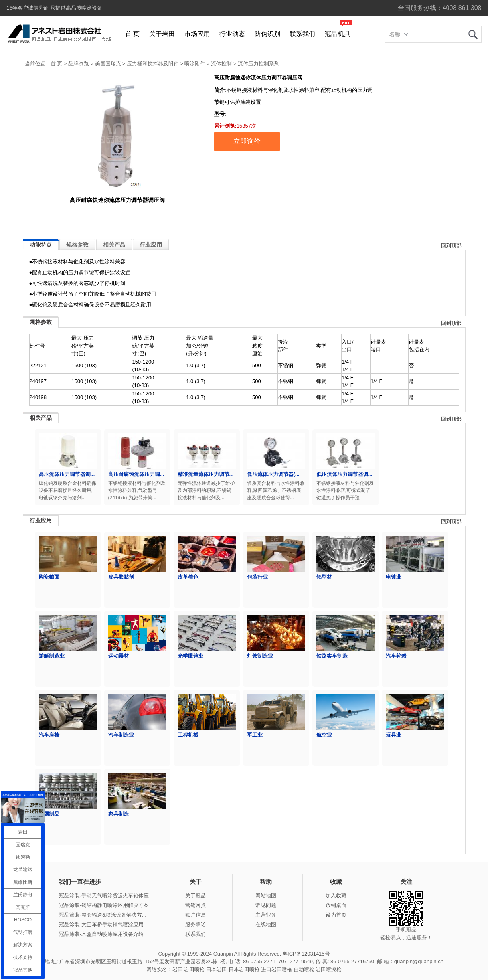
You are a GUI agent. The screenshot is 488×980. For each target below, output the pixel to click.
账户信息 (196, 915)
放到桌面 (336, 905)
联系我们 (302, 34)
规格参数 (77, 245)
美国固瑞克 (108, 64)
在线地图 (266, 924)
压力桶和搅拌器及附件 (153, 64)
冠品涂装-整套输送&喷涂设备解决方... (103, 915)
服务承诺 (196, 924)
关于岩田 (162, 34)
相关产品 (114, 245)
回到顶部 (451, 246)
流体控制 (221, 64)
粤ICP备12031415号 (306, 954)
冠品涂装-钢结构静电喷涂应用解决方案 (104, 905)
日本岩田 (217, 969)
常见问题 (266, 905)
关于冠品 (196, 896)
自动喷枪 (304, 969)
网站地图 (266, 896)
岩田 (473, 34)
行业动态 (232, 34)
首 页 (132, 34)
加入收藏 (336, 896)
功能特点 (41, 245)
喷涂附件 (195, 64)
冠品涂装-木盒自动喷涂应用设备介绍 (101, 934)
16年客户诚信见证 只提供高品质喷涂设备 (54, 8)
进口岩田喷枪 (277, 969)
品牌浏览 (79, 64)
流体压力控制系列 (259, 64)
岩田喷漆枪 (329, 969)
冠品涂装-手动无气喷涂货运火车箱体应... (106, 896)
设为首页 (336, 915)
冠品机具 (338, 34)
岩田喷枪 (194, 969)
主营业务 (266, 915)
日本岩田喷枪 (244, 969)
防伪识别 (267, 34)
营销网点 (196, 905)
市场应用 (197, 34)
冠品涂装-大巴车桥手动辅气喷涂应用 (101, 924)
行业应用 (151, 245)
